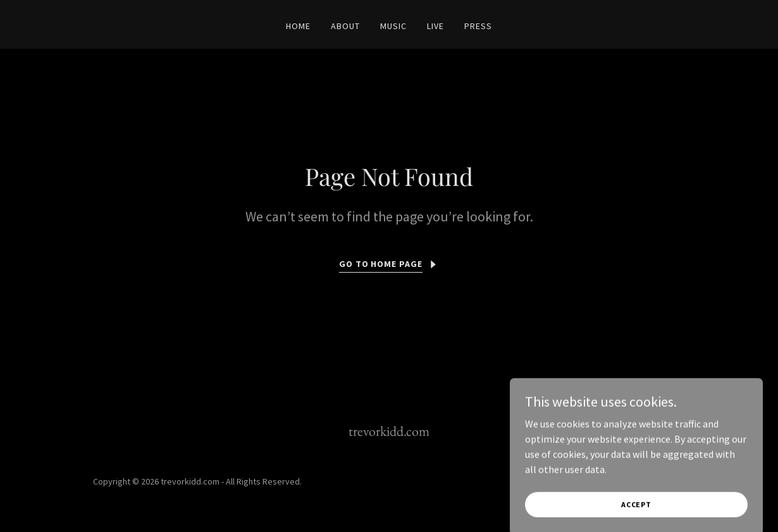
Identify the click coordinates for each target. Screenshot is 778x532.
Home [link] (298, 26)
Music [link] (393, 26)
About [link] (345, 26)
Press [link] (478, 26)
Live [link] (435, 26)
